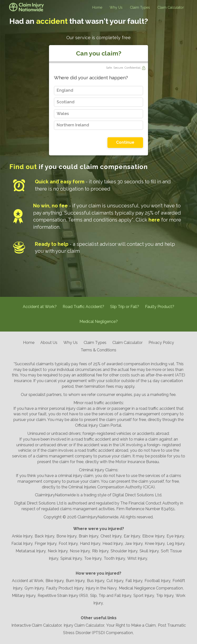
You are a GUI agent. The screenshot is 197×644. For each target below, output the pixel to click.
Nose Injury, (80, 551)
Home (97, 7)
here (154, 220)
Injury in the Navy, (101, 588)
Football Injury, (158, 581)
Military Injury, (24, 596)
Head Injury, (113, 544)
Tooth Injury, (115, 558)
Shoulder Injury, (124, 551)
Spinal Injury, (72, 558)
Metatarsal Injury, (31, 551)
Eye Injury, (176, 536)
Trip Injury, (165, 596)
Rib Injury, (101, 551)
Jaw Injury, (134, 544)
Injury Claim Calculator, (84, 625)
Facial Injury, (22, 544)
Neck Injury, (58, 551)
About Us (49, 343)
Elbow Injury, (154, 536)
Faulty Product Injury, (65, 588)
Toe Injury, (93, 558)
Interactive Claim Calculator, (37, 625)
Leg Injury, (176, 544)
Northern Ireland (73, 125)
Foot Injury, (69, 544)
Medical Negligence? (99, 322)
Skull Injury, (149, 551)
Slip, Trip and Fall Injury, (111, 596)
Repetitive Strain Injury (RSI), (63, 596)
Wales (63, 114)
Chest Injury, (111, 536)
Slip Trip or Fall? (125, 307)
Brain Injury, (89, 536)
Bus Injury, (96, 581)
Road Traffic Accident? (83, 307)
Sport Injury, (144, 596)
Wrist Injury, (137, 558)
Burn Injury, (76, 581)
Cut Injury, (115, 581)
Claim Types (140, 7)
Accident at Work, (28, 581)
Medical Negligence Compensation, (151, 588)
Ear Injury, (132, 536)
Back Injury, (45, 536)
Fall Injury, (134, 581)
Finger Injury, (46, 544)
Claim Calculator (171, 7)
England (65, 90)
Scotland (66, 102)
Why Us (116, 7)
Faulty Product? (160, 307)
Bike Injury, (55, 581)
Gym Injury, (35, 588)
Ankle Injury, (23, 536)
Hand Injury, (90, 544)
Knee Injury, (155, 544)
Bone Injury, (67, 536)
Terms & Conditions (98, 350)
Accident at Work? (40, 307)
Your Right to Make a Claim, (131, 625)
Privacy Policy (161, 343)
